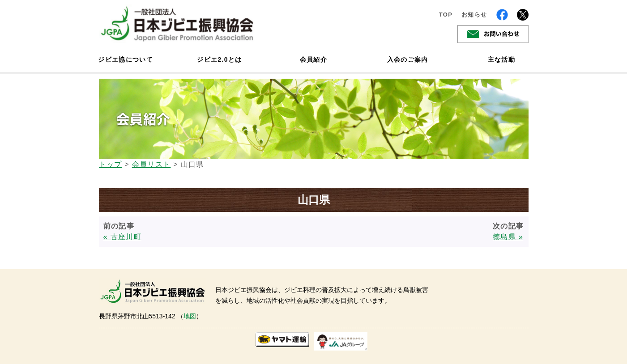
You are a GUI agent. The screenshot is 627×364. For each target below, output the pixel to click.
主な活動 (501, 59)
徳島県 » (508, 237)
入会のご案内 (408, 59)
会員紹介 (313, 59)
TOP (446, 15)
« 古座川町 (122, 237)
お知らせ (474, 15)
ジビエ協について (126, 59)
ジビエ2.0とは (219, 59)
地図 (190, 316)
